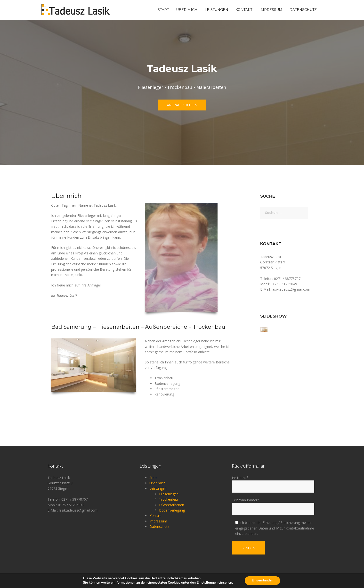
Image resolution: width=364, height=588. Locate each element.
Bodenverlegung (172, 510)
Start (163, 10)
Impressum (271, 10)
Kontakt (244, 10)
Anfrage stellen (182, 106)
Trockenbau (168, 499)
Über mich (187, 10)
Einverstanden (262, 580)
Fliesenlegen (169, 494)
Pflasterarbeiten (172, 505)
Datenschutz (303, 10)
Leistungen (216, 10)
